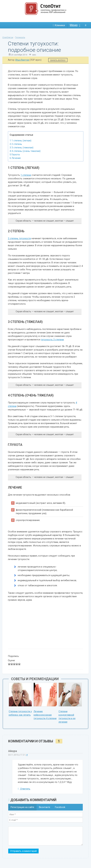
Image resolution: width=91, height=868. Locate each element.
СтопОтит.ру (8, 37)
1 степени (26, 175)
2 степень (16, 144)
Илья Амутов (22, 60)
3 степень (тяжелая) (22, 148)
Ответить (24, 789)
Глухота (15, 155)
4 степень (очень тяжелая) (25, 151)
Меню (74, 25)
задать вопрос (58, 60)
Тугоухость (20, 37)
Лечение (15, 158)
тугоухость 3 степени (52, 340)
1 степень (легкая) (20, 141)
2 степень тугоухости (19, 238)
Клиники (59, 25)
